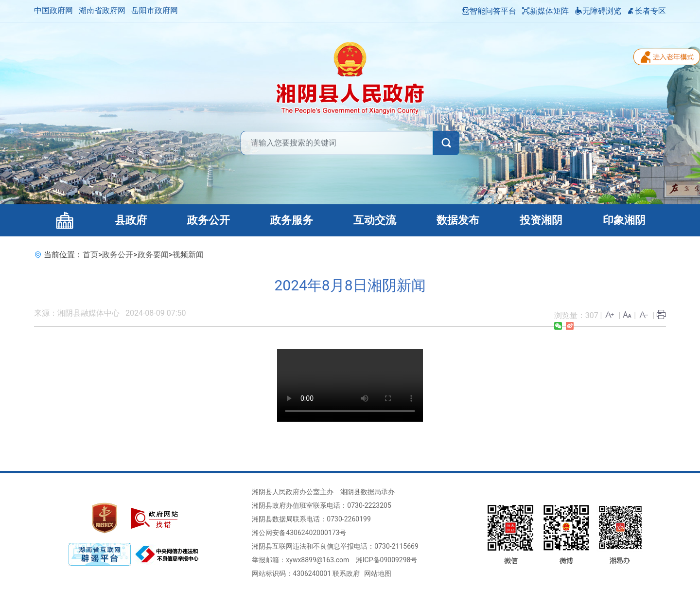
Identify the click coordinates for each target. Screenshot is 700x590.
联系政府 (346, 573)
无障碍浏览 (598, 11)
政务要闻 (153, 255)
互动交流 (375, 220)
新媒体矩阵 (545, 11)
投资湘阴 (541, 220)
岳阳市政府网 (155, 10)
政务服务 (292, 220)
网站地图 (378, 573)
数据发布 (458, 220)
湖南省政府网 (102, 10)
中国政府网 (53, 10)
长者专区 (647, 11)
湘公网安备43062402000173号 (299, 533)
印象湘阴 (624, 220)
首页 (90, 255)
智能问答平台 (489, 11)
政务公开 (209, 220)
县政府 (131, 220)
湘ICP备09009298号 (387, 560)
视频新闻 (188, 255)
